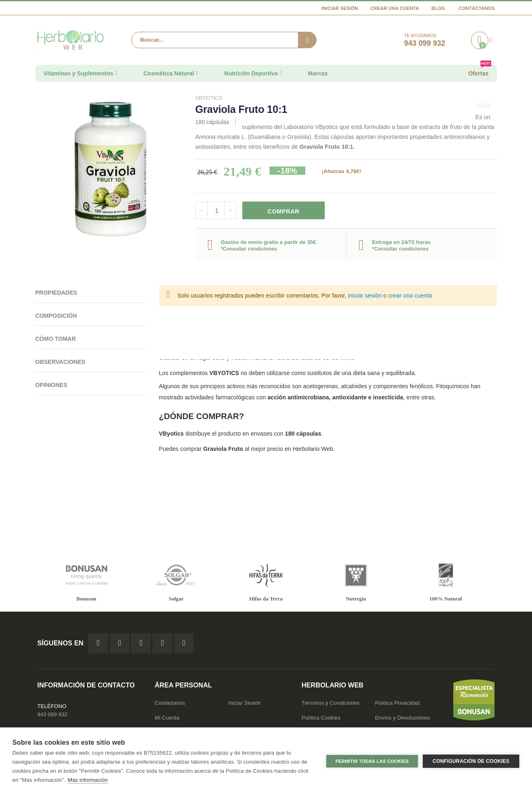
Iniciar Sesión (340, 8)
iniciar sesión (365, 297)
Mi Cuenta (167, 719)
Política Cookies (321, 719)
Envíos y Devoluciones (402, 719)
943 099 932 (53, 715)
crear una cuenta (410, 297)
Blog (438, 8)
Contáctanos (477, 8)
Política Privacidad (397, 704)
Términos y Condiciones (331, 704)
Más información (88, 780)
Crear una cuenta (395, 8)
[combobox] (224, 40)
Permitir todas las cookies (372, 761)
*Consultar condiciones (249, 250)
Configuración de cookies (471, 761)
